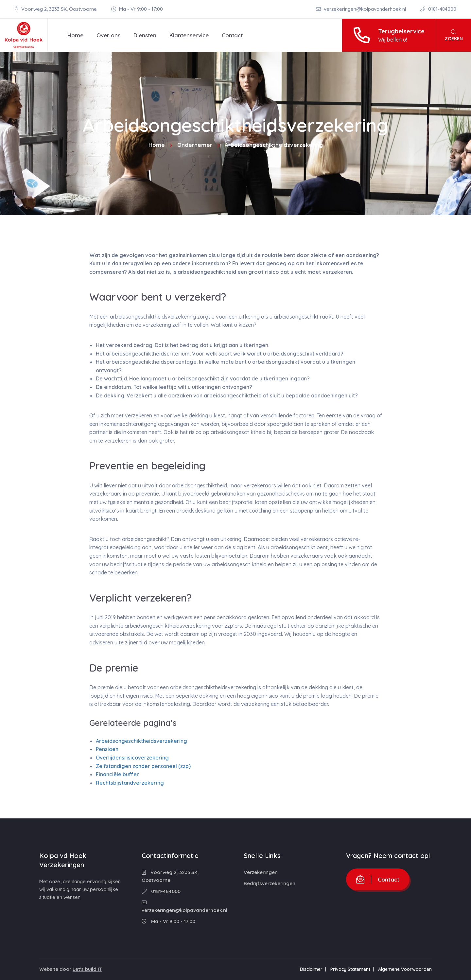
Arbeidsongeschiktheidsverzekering (141, 741)
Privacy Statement (350, 969)
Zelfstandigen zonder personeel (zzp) (143, 766)
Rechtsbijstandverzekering (130, 783)
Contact (232, 35)
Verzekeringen (261, 872)
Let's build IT (87, 969)
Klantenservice (189, 35)
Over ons (108, 35)
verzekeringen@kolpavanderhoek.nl (362, 9)
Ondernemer (195, 145)
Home (75, 35)
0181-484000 (438, 9)
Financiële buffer (117, 774)
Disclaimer (311, 969)
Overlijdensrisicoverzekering (132, 758)
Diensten (145, 35)
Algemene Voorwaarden (405, 969)
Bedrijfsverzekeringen (270, 883)
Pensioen (107, 749)
